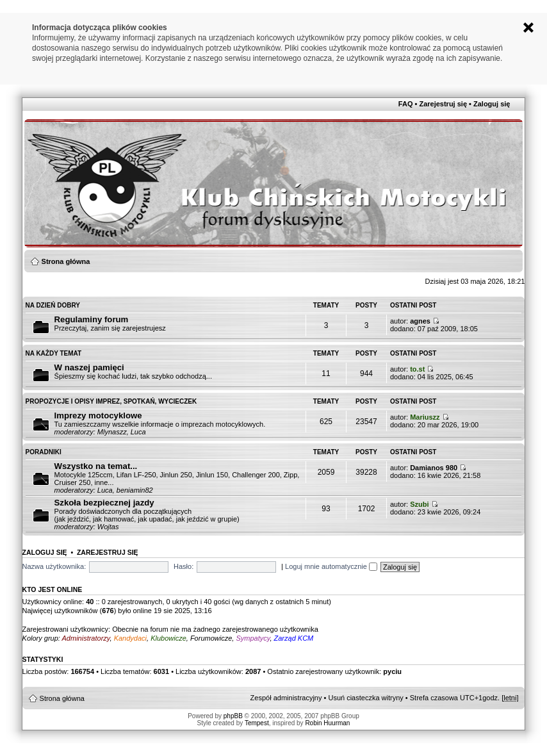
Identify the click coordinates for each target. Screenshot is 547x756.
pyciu (392, 671)
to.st (417, 369)
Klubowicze (168, 638)
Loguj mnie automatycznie (331, 566)
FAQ (406, 104)
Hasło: (184, 566)
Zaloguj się (492, 104)
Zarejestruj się (443, 104)
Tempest (257, 723)
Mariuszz (425, 417)
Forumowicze (211, 638)
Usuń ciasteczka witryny (365, 698)
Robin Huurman (327, 723)
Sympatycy (253, 638)
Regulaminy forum (92, 319)
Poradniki (44, 452)
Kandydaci (130, 638)
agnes (420, 321)
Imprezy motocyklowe (98, 415)
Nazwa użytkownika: (54, 566)
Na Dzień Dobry (53, 305)
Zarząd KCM (294, 638)
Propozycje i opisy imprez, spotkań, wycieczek (111, 401)
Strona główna (66, 261)
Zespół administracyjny (286, 698)
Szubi (419, 504)
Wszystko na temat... (96, 466)
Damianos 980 (434, 468)
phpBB (233, 716)
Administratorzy (86, 638)
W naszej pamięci (89, 367)
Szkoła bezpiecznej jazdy (104, 503)
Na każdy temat (54, 353)
